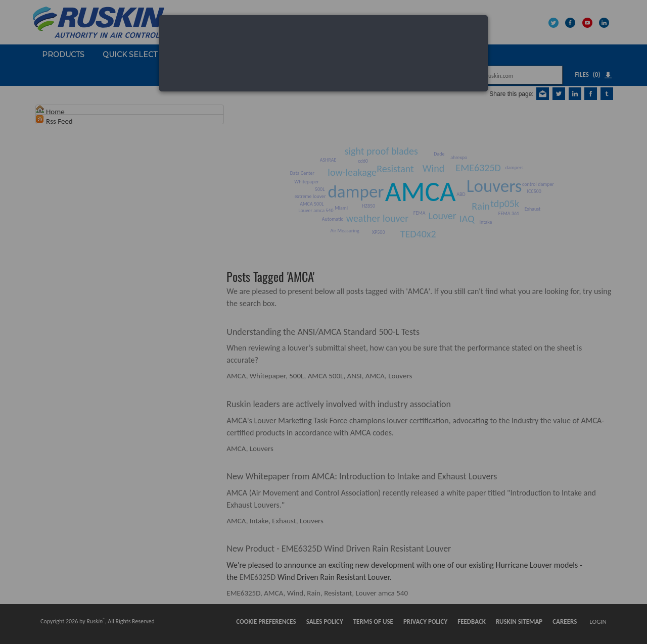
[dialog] (323, 53)
